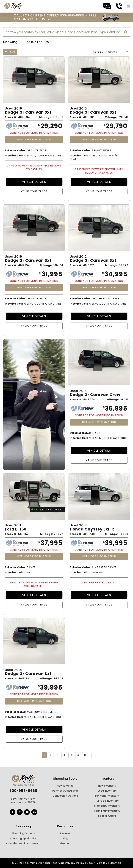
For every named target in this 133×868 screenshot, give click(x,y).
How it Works (65, 786)
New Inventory (107, 786)
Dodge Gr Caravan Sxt (28, 112)
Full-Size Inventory (107, 801)
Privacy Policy (75, 863)
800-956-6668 (23, 791)
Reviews (65, 833)
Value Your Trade (34, 191)
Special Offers (107, 816)
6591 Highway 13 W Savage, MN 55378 (23, 801)
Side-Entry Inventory (107, 806)
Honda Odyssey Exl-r (92, 529)
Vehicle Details (34, 182)
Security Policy (97, 863)
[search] (126, 32)
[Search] (66, 32)
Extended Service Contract (23, 843)
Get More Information (34, 140)
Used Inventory (107, 791)
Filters (10, 52)
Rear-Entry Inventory (107, 811)
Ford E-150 (16, 529)
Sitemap (65, 843)
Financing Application (23, 838)
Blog (65, 838)
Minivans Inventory (107, 796)
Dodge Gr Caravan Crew (95, 395)
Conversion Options (65, 796)
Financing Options (23, 833)
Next (87, 755)
